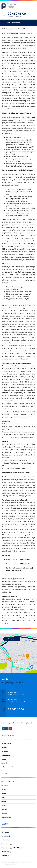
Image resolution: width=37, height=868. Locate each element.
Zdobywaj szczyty (7, 844)
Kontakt (4, 759)
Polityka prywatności (8, 767)
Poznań (4, 805)
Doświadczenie (6, 755)
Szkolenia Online (6, 743)
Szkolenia (4, 747)
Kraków (4, 790)
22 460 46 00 (16, 709)
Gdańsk (4, 801)
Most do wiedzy (6, 852)
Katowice (4, 813)
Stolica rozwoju (6, 836)
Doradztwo (5, 751)
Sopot (3, 797)
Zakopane (4, 794)
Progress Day (5, 832)
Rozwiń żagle (5, 856)
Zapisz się (4, 763)
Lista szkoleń (16, 23)
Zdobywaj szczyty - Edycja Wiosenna (12, 848)
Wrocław (4, 809)
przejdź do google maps (12, 639)
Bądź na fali (5, 840)
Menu (9, 23)
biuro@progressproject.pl (16, 702)
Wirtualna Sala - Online (8, 782)
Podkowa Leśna (6, 817)
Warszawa (5, 786)
